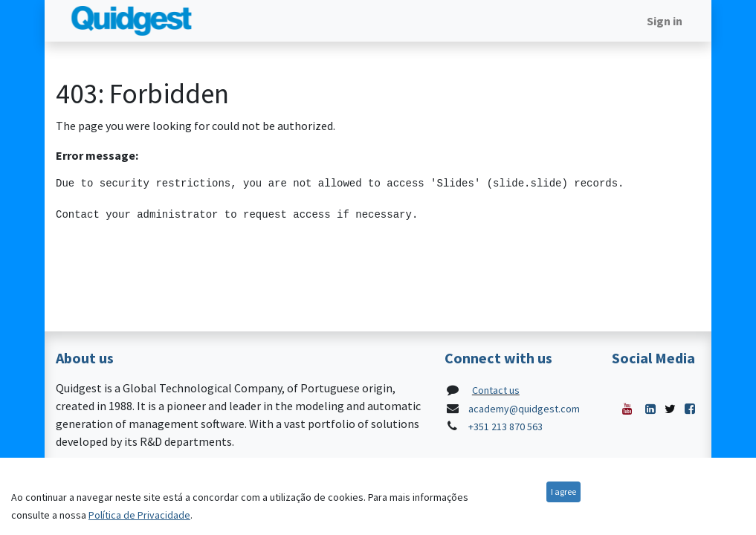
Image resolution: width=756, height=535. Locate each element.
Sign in (665, 21)
